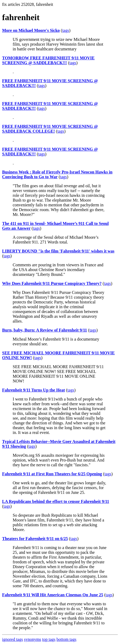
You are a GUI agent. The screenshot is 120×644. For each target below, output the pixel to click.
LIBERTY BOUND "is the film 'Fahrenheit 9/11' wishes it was (58, 251)
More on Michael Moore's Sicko (31, 30)
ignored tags (13, 639)
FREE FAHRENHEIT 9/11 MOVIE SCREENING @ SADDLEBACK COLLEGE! (50, 129)
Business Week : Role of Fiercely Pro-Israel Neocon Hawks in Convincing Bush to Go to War (57, 174)
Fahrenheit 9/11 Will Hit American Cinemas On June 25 (53, 595)
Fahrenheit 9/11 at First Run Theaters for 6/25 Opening (52, 474)
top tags (49, 639)
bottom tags (66, 639)
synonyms (33, 639)
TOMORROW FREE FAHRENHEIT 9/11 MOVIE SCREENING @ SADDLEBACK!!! (48, 60)
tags (66, 30)
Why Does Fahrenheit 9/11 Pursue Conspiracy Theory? (52, 283)
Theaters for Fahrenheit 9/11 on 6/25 (35, 539)
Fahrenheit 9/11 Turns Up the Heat (34, 390)
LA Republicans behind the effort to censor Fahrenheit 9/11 (56, 501)
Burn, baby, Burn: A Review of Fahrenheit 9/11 (45, 330)
